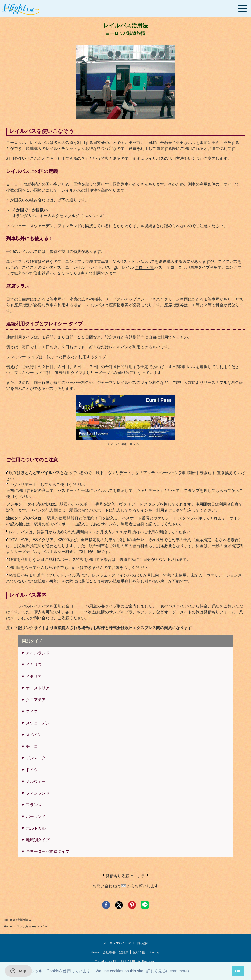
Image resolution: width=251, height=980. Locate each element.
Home (8, 920)
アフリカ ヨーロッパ (30, 927)
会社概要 (109, 952)
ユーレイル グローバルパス (138, 267)
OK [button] (238, 971)
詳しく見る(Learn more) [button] (168, 971)
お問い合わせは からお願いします (126, 886)
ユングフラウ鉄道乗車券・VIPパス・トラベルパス (110, 261)
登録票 (124, 952)
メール (16, 618)
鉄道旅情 (22, 920)
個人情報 (138, 952)
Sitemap (154, 952)
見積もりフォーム (219, 612)
